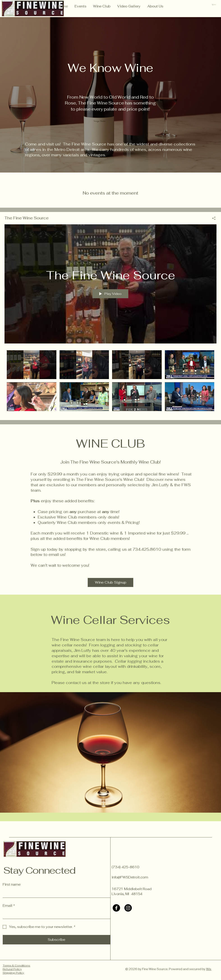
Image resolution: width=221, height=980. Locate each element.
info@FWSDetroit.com (130, 877)
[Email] (55, 915)
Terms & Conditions (16, 966)
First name (12, 884)
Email (9, 906)
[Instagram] (128, 908)
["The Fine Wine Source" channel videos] (110, 382)
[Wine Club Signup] (110, 582)
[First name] (55, 893)
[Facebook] (116, 908)
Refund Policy (12, 969)
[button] (215, 5)
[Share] (212, 218)
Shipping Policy (13, 973)
